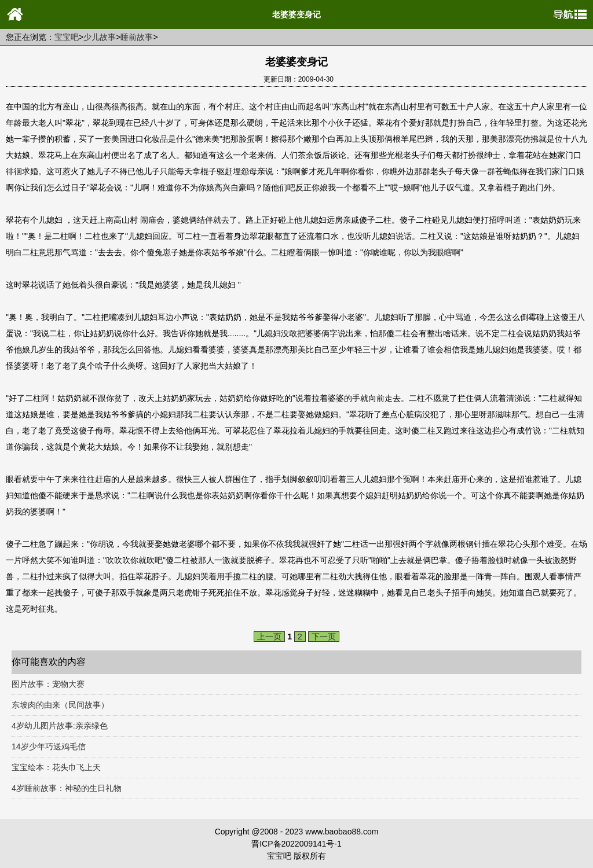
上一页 (269, 637)
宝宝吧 (67, 37)
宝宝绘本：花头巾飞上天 (56, 767)
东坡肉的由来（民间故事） (60, 705)
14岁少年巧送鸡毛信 (49, 746)
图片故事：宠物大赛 (48, 684)
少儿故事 (100, 37)
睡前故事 (137, 37)
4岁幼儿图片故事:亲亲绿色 (60, 726)
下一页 (324, 637)
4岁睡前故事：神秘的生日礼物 (67, 788)
